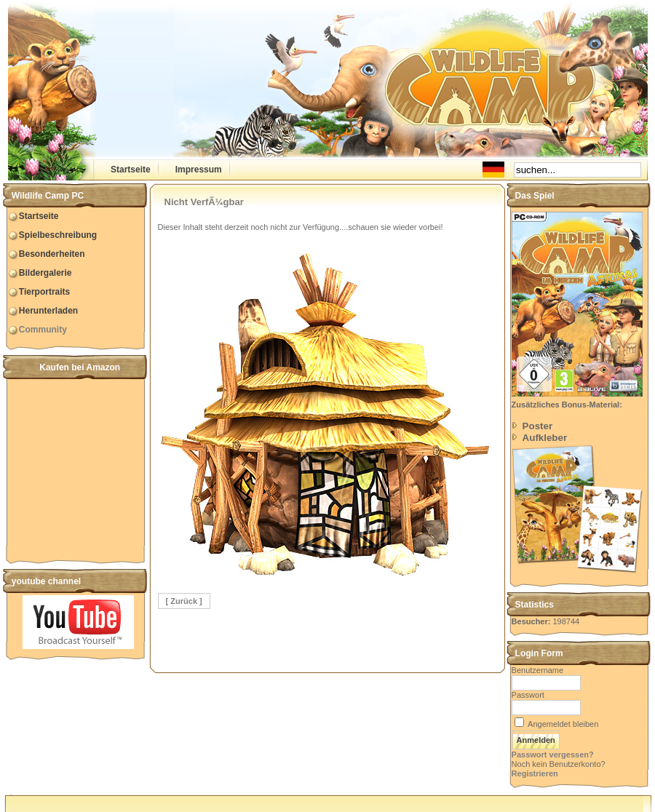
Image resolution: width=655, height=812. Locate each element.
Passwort (528, 695)
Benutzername (538, 670)
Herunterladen (48, 311)
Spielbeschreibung (58, 235)
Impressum (199, 170)
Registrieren (535, 773)
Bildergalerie (45, 273)
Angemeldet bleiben (563, 724)
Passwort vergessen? (553, 755)
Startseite (131, 170)
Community (43, 330)
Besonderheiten (52, 254)
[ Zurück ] (184, 601)
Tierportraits (44, 292)
